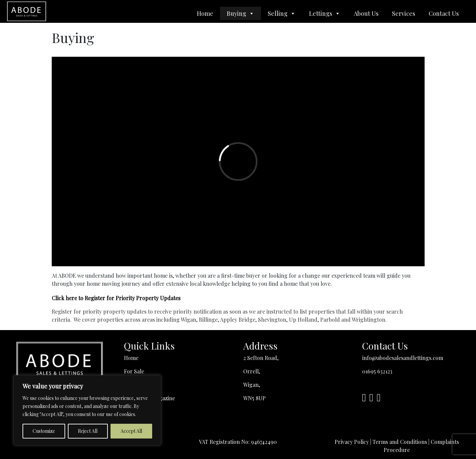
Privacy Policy (352, 442)
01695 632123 (377, 371)
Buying (241, 13)
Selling (282, 13)
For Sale (134, 371)
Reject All (88, 431)
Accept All (131, 431)
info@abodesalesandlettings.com (403, 358)
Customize (44, 431)
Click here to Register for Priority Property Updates (116, 298)
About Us (366, 13)
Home (205, 13)
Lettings (325, 13)
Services (404, 13)
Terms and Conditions (400, 442)
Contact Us (444, 13)
